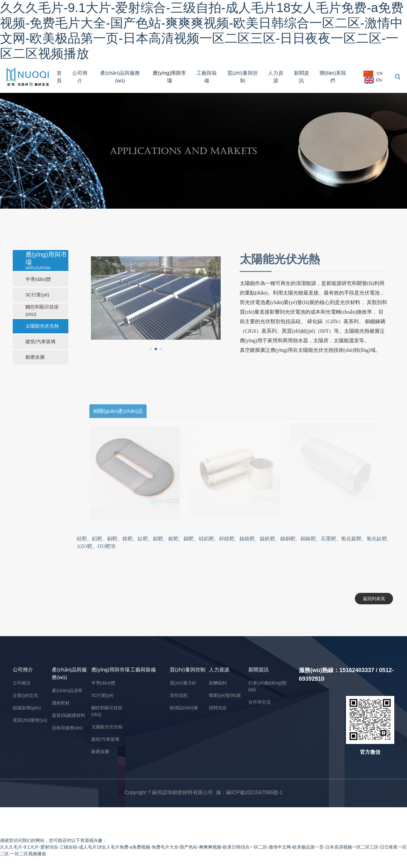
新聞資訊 (301, 77)
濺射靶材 (61, 703)
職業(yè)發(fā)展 (225, 695)
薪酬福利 (218, 683)
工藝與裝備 (207, 77)
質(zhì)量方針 (183, 683)
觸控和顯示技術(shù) (42, 310)
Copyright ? (138, 792)
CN (373, 74)
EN (373, 80)
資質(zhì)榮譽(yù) (30, 720)
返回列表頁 (372, 599)
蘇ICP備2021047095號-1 (254, 792)
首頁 (59, 77)
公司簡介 (80, 77)
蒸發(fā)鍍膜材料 (69, 715)
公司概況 (22, 683)
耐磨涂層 (35, 357)
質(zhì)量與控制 (243, 77)
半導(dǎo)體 (38, 279)
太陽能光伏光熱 (42, 326)
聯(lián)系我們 (333, 77)
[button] (148, 349)
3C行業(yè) (37, 295)
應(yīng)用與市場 (169, 77)
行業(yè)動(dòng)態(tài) (268, 686)
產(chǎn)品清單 (67, 691)
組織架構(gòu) (27, 708)
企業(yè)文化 (25, 695)
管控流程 (179, 695)
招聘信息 (218, 708)
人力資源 (276, 77)
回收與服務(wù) (67, 728)
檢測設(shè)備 (184, 708)
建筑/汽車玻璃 (40, 341)
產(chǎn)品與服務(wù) (120, 77)
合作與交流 (259, 702)
